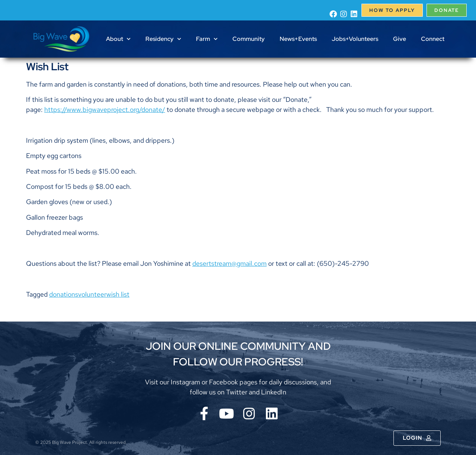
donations (64, 294)
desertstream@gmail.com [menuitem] (229, 263)
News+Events (298, 39)
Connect (433, 39)
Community (249, 39)
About (118, 39)
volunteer (92, 294)
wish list (118, 294)
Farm (207, 39)
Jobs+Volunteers (355, 39)
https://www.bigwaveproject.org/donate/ (105, 109)
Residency (163, 39)
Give (400, 39)
